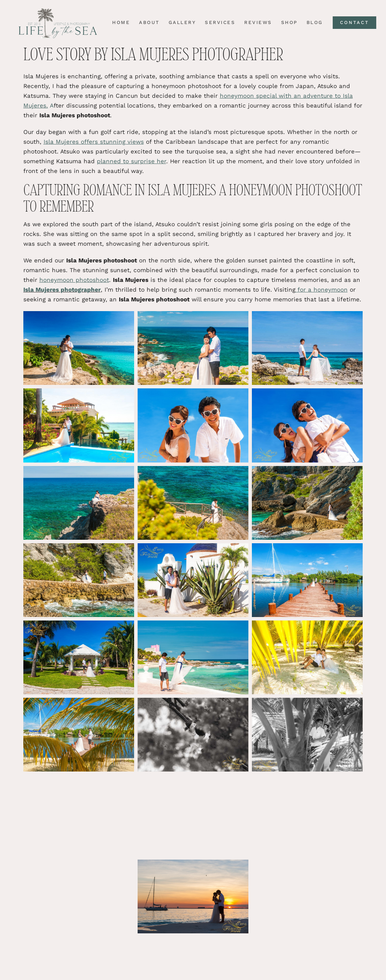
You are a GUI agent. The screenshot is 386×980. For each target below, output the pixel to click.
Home (119, 23)
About (147, 23)
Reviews (256, 23)
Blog (312, 23)
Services (218, 23)
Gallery (180, 23)
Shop (287, 23)
